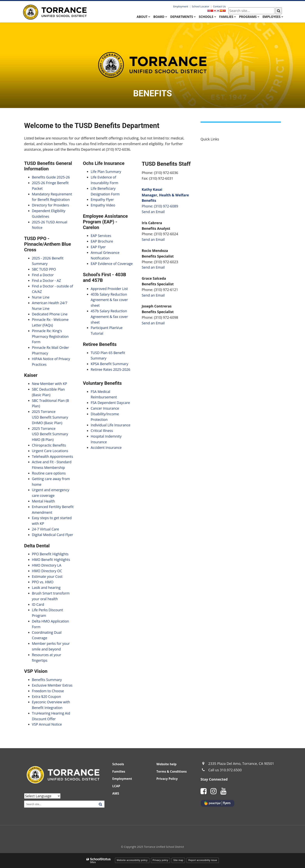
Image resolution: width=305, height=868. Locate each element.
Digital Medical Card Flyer (53, 535)
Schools (118, 764)
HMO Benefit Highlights (51, 560)
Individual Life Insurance (111, 425)
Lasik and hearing (46, 588)
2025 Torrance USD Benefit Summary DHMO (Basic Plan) (50, 417)
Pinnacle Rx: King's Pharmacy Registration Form (50, 336)
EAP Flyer (98, 247)
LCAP (116, 786)
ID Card (38, 604)
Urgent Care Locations (50, 451)
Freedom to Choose (48, 691)
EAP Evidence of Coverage (112, 264)
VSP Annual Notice (47, 724)
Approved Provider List (109, 289)
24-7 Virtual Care (45, 529)
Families (119, 771)
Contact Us (219, 6)
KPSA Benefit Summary (109, 364)
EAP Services (101, 236)
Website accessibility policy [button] (132, 860)
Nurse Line (41, 297)
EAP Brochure (102, 241)
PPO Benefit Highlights (50, 554)
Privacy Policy (167, 779)
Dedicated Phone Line (50, 314)
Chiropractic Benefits (49, 445)
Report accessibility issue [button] (203, 860)
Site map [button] (178, 860)
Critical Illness (102, 431)
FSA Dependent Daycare (110, 403)
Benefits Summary (47, 680)
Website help (166, 764)
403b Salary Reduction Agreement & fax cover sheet (109, 300)
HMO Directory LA (47, 565)
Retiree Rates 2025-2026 (110, 369)
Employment (181, 6)
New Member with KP (50, 384)
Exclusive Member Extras (52, 685)
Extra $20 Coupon (46, 696)
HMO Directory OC (47, 571)
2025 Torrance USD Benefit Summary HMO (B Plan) (50, 434)
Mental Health (43, 501)
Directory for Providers (50, 205)
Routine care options (49, 473)
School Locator (200, 6)
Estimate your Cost (47, 576)
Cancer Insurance (105, 408)
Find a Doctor (43, 275)
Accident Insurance (106, 447)
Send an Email (153, 212)
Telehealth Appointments (53, 456)
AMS (116, 793)
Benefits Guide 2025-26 (51, 177)
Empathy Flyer (102, 199)
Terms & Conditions (172, 771)
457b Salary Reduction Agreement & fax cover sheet (109, 317)
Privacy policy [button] (160, 860)
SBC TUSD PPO (44, 269)
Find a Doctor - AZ (46, 280)
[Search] (279, 11)
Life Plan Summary (106, 172)
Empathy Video (103, 205)
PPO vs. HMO (43, 582)
